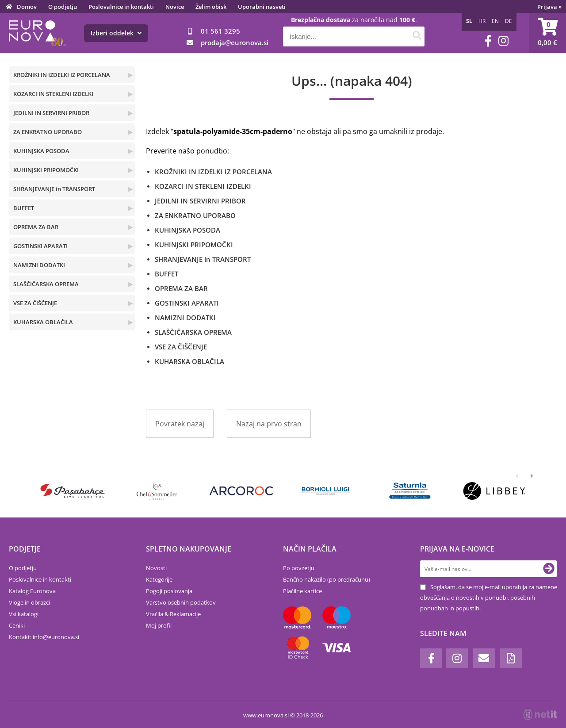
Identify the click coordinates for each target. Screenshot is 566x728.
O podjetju (63, 7)
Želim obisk (211, 7)
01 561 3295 (220, 31)
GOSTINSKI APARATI (40, 246)
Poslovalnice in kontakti (121, 7)
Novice (175, 7)
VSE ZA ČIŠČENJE (35, 303)
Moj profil (159, 625)
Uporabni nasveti (262, 7)
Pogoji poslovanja (169, 591)
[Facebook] (488, 41)
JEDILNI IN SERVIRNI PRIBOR (51, 113)
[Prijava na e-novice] (549, 569)
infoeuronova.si (56, 637)
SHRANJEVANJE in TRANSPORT (54, 189)
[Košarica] (547, 33)
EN (495, 21)
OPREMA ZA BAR (36, 227)
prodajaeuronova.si (235, 42)
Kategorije (159, 579)
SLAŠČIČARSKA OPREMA (46, 284)
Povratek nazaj (180, 424)
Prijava (549, 7)
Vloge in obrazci (29, 602)
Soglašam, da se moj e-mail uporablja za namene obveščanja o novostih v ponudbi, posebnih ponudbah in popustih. (489, 598)
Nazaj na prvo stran (269, 424)
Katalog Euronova (32, 591)
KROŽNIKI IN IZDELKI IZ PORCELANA (62, 75)
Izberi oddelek (116, 33)
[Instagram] (503, 41)
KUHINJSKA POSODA (41, 151)
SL (469, 21)
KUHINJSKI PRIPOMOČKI (46, 170)
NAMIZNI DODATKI (39, 265)
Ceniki (17, 625)
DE (509, 21)
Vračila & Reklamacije (173, 614)
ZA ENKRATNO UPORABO (48, 132)
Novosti (156, 568)
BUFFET (24, 208)
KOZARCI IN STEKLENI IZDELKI (53, 94)
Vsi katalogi (24, 614)
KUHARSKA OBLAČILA (43, 322)
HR (482, 21)
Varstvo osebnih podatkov (181, 602)
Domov (27, 7)
